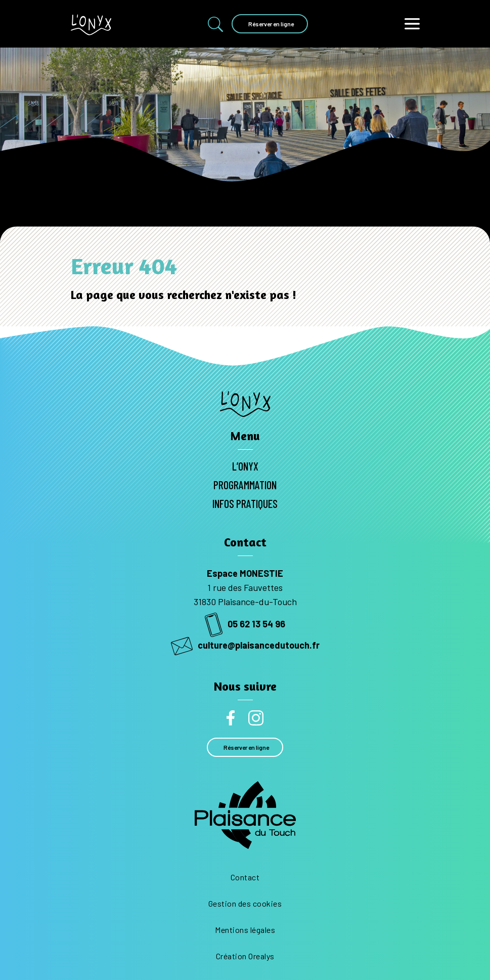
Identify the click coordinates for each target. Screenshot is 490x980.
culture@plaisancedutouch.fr (245, 645)
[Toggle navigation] (412, 24)
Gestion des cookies (245, 903)
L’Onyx (245, 466)
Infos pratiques (245, 503)
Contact (245, 877)
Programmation (245, 485)
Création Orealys (245, 956)
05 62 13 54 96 (245, 624)
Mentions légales (245, 930)
